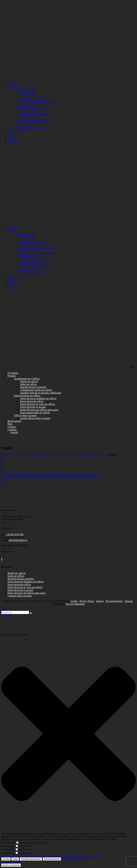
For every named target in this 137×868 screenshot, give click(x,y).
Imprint (100, 601)
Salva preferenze (52, 859)
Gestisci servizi (26, 856)
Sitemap (129, 601)
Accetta (6, 859)
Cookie (74, 601)
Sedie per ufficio (16, 576)
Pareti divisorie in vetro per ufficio (25, 587)
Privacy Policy (87, 601)
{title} (4, 862)
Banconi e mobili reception (93, 455)
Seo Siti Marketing (75, 604)
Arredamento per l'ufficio (44, 455)
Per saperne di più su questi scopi (86, 856)
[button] (68, 734)
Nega (15, 859)
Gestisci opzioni (9, 856)
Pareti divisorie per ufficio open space (27, 593)
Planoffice (6, 455)
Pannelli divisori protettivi (21, 579)
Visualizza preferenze (31, 859)
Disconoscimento (114, 601)
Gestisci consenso (11, 865)
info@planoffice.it (18, 540)
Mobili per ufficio (68, 455)
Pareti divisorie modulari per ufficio (26, 582)
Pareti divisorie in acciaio (20, 590)
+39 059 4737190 (15, 534)
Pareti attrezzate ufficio (19, 584)
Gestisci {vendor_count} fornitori (51, 856)
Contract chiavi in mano (20, 596)
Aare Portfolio (21, 455)
